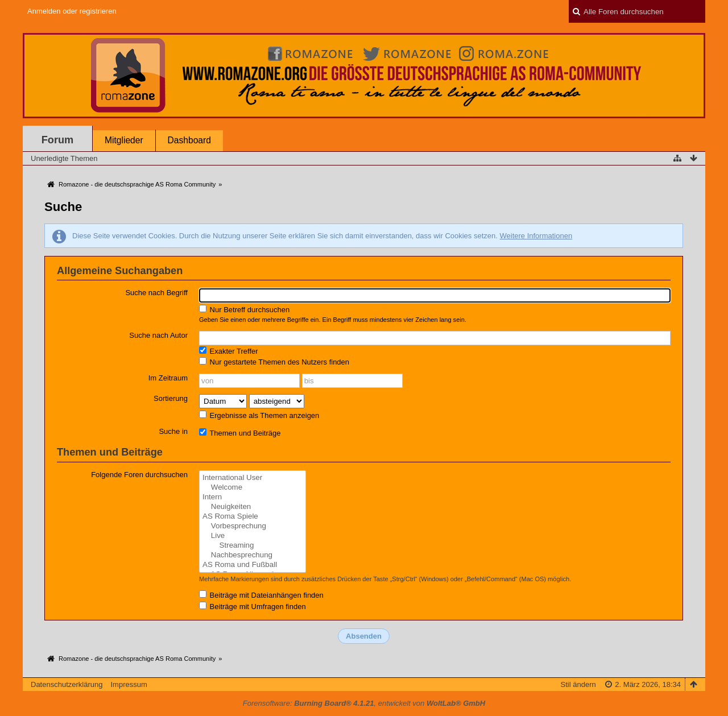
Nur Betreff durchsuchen (244, 309)
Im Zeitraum (168, 378)
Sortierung (171, 398)
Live (253, 536)
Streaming (253, 546)
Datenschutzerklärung (67, 684)
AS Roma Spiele (253, 517)
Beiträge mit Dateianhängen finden (261, 595)
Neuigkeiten (253, 507)
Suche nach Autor (158, 335)
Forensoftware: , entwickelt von (364, 703)
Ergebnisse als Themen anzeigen (259, 415)
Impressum (129, 684)
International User (253, 478)
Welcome (253, 488)
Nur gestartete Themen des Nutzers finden (274, 362)
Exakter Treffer (229, 351)
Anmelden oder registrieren (72, 11)
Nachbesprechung (253, 555)
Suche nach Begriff (156, 293)
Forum (58, 140)
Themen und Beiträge (240, 433)
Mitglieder (124, 140)
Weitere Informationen (536, 236)
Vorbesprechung (253, 526)
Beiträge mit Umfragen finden (253, 606)
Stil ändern (578, 684)
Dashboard (189, 140)
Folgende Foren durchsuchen (139, 475)
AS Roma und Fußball (253, 565)
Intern (253, 497)
